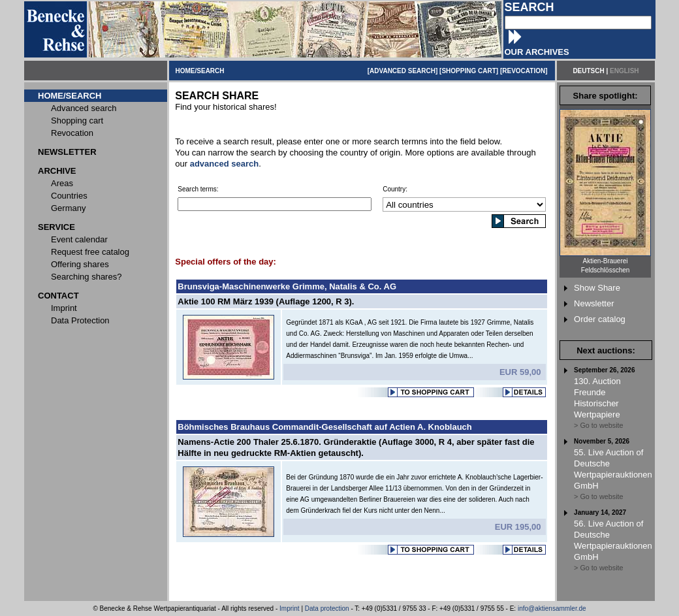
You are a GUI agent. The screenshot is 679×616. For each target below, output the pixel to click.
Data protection (327, 608)
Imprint (290, 608)
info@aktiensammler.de (552, 608)
